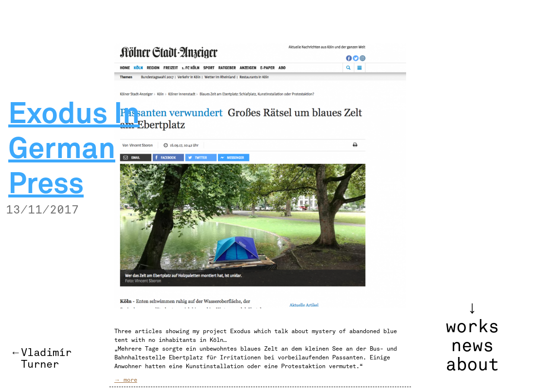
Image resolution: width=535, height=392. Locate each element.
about (472, 365)
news (472, 346)
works (472, 327)
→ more (126, 380)
